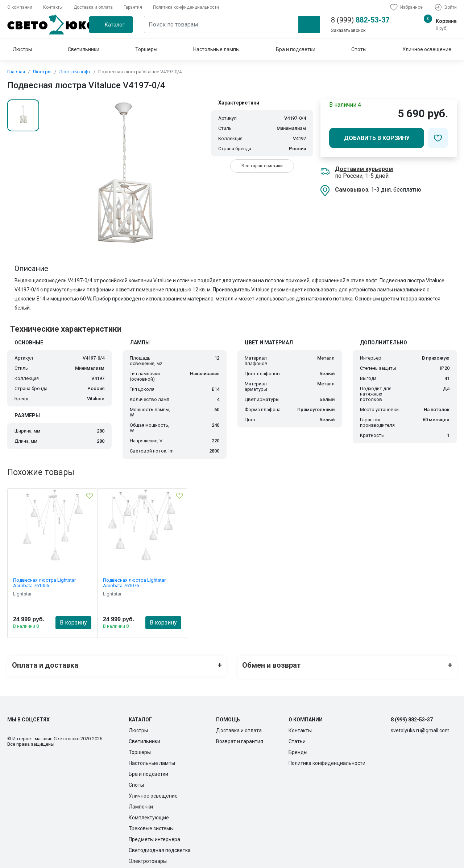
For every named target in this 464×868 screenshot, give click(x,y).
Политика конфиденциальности (186, 7)
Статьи (297, 737)
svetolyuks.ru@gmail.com (420, 726)
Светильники (84, 49)
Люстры (22, 49)
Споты (359, 49)
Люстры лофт (75, 72)
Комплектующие (149, 813)
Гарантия (133, 7)
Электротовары (148, 857)
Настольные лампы (216, 49)
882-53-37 (360, 20)
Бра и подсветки (296, 49)
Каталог (115, 25)
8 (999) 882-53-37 (412, 715)
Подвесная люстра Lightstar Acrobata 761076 (134, 583)
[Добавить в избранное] (438, 138)
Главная (16, 72)
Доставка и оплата (93, 7)
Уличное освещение (427, 49)
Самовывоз (352, 190)
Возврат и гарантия (240, 737)
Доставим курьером (364, 169)
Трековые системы (151, 824)
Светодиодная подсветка (160, 846)
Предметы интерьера (154, 835)
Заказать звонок (348, 30)
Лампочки (141, 802)
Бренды (298, 748)
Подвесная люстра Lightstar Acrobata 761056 (44, 583)
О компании (20, 7)
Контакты (53, 7)
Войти (445, 7)
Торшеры (146, 49)
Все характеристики (262, 166)
